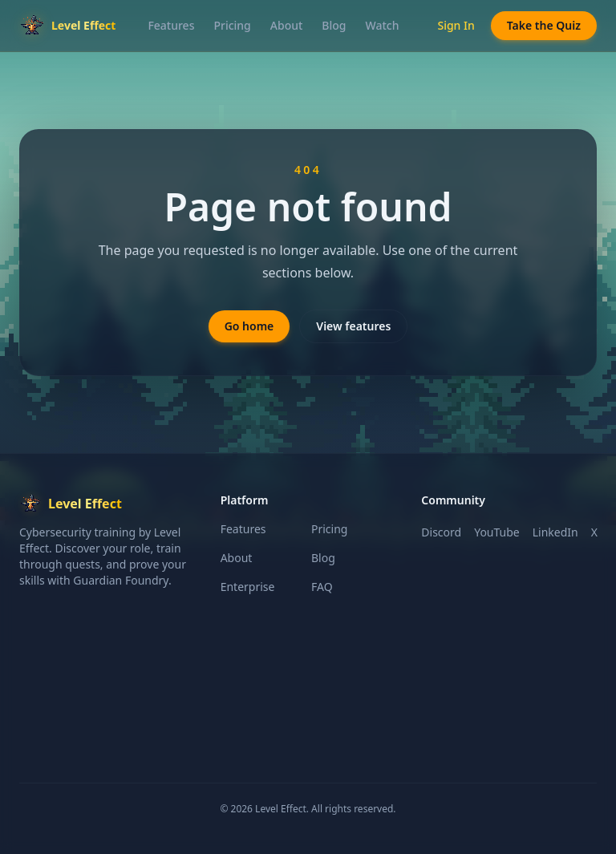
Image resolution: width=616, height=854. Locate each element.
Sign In (456, 25)
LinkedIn (555, 532)
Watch (383, 25)
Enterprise (248, 587)
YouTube (497, 532)
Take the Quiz (544, 25)
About (287, 25)
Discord (441, 532)
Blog (334, 25)
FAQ (322, 587)
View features (353, 326)
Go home (249, 326)
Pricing (232, 25)
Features (171, 25)
